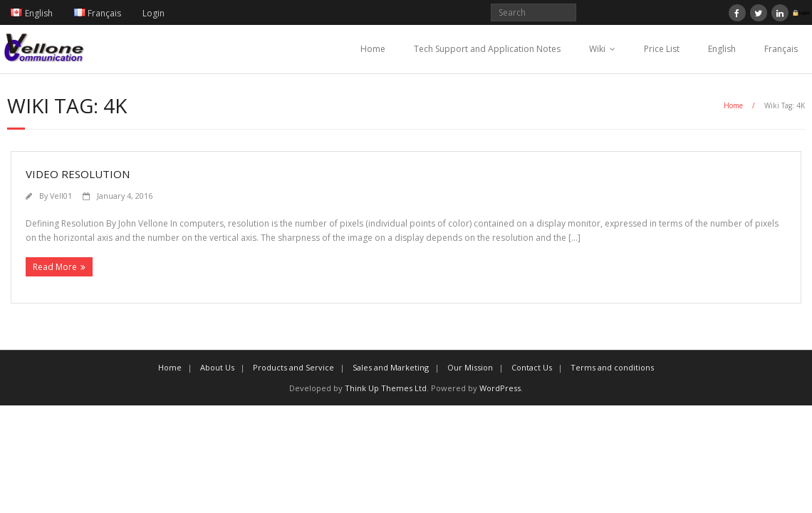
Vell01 (61, 196)
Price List (662, 49)
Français (781, 49)
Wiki (597, 49)
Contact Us (532, 367)
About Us (217, 367)
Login (153, 13)
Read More (55, 267)
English (722, 49)
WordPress (500, 388)
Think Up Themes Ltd (386, 388)
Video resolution (78, 174)
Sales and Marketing (391, 367)
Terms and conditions (612, 367)
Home (373, 49)
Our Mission (470, 367)
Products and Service (293, 367)
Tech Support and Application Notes (487, 49)
